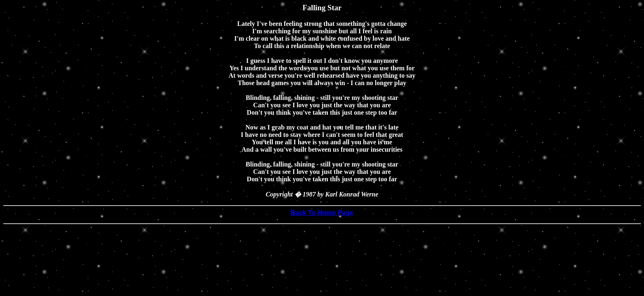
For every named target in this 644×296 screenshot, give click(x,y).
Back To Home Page (322, 213)
